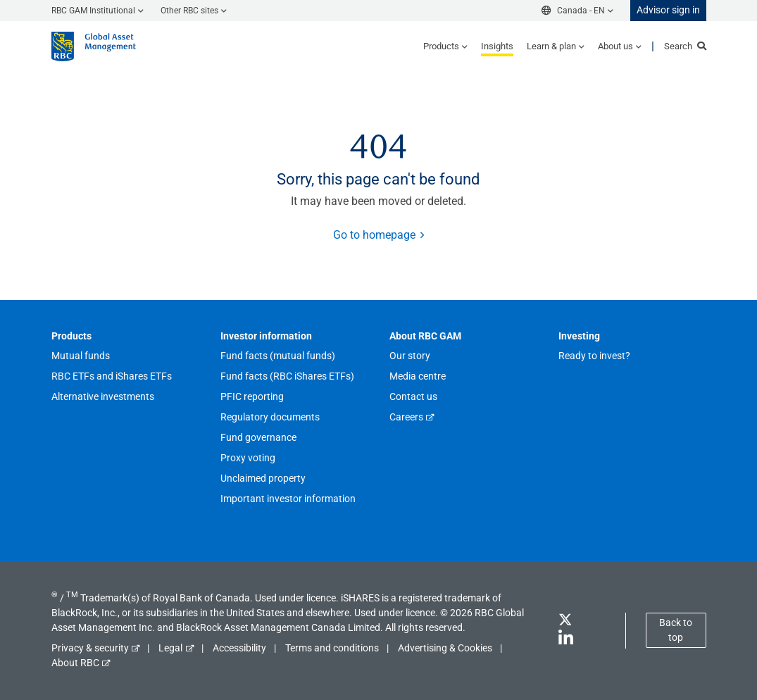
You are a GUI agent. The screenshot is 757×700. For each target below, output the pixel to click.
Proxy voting (248, 458)
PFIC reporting (252, 396)
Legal (170, 648)
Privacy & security (90, 648)
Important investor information (288, 499)
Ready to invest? (594, 356)
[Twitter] (565, 622)
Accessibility (239, 648)
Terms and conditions (332, 648)
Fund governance (258, 437)
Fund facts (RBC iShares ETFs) (287, 376)
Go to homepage (374, 235)
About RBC (75, 663)
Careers (406, 417)
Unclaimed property (263, 478)
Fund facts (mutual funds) (278, 356)
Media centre (418, 376)
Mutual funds (81, 356)
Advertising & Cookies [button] (445, 648)
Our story (410, 356)
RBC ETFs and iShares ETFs (112, 376)
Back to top (676, 630)
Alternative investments (103, 396)
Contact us (413, 396)
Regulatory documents (270, 417)
